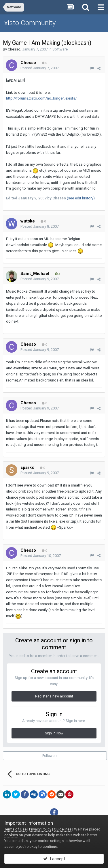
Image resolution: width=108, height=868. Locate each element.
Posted (40, 68)
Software (60, 49)
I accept (54, 859)
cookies (11, 835)
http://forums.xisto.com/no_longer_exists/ (41, 98)
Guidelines (63, 829)
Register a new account (54, 696)
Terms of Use (15, 829)
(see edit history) (81, 198)
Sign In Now (54, 733)
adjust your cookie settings (41, 841)
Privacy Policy (40, 829)
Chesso (14, 49)
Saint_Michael (35, 274)
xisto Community (30, 23)
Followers (50, 756)
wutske (28, 221)
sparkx (27, 467)
